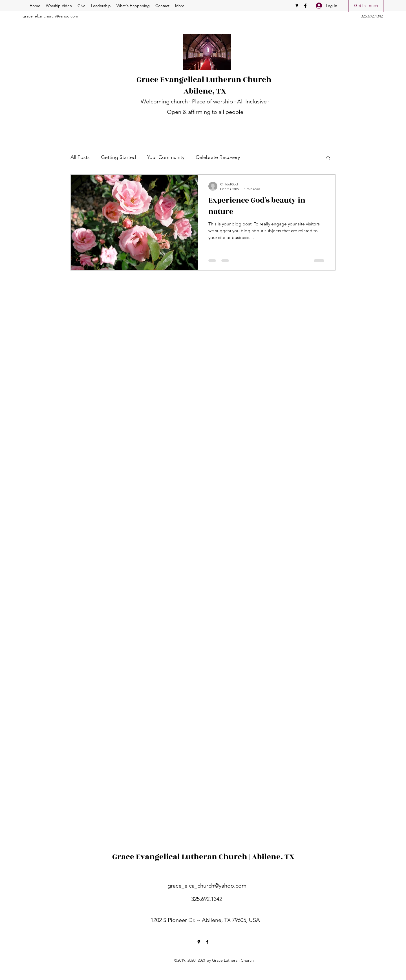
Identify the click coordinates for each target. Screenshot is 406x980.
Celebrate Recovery (218, 157)
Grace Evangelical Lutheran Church (205, 80)
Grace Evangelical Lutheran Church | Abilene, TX (203, 857)
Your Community (166, 157)
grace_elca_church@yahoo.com (50, 16)
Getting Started (118, 157)
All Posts (80, 157)
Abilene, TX (205, 91)
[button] (328, 158)
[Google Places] (297, 6)
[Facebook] (305, 6)
